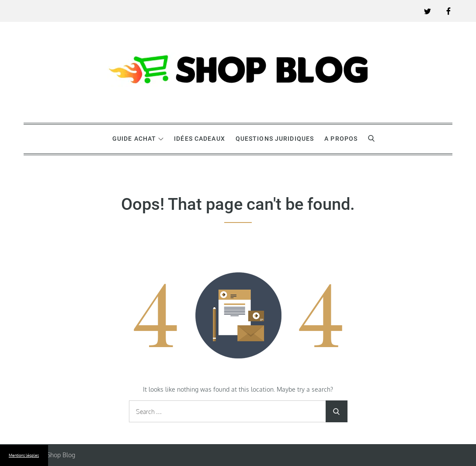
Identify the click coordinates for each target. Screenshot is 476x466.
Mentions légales (24, 455)
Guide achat (138, 139)
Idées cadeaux (200, 139)
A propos (341, 139)
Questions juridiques (275, 139)
